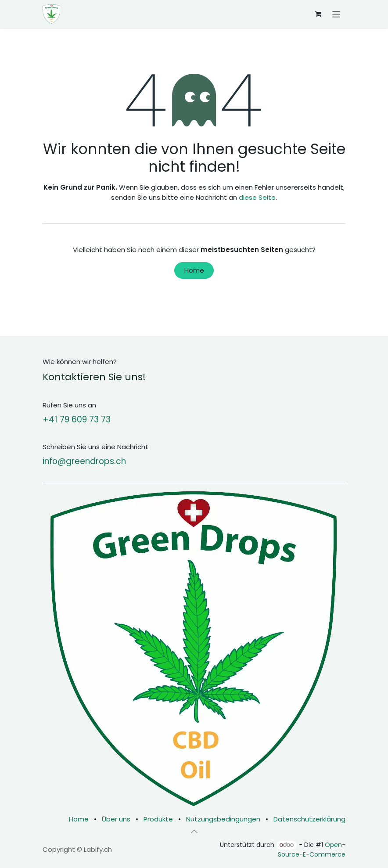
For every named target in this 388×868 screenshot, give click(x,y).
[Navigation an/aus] (336, 14)
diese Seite (257, 197)
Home (194, 270)
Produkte (158, 819)
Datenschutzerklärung (309, 819)
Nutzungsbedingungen (223, 819)
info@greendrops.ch (84, 461)
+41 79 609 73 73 (77, 420)
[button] (194, 832)
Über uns (116, 819)
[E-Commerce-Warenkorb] (318, 14)
